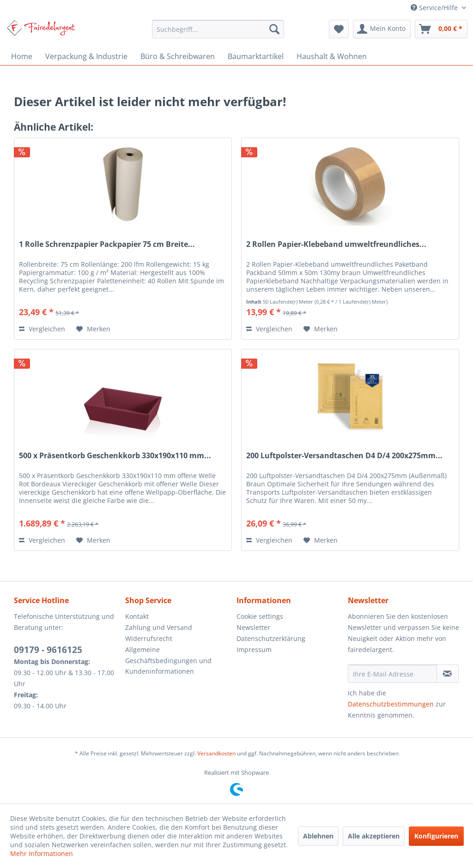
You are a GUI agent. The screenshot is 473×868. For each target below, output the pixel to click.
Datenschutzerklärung (271, 638)
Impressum (254, 650)
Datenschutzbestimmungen (391, 704)
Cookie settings (260, 616)
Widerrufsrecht (149, 638)
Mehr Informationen (42, 853)
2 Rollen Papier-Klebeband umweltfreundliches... (336, 244)
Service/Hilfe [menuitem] (435, 8)
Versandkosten (216, 753)
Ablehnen (318, 836)
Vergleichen (42, 329)
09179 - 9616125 (48, 650)
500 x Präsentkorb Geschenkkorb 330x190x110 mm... (115, 456)
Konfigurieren (436, 836)
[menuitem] (218, 29)
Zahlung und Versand (159, 627)
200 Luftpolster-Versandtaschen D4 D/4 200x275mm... (344, 456)
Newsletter (253, 627)
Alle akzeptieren (374, 836)
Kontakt (137, 616)
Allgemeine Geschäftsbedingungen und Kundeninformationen (168, 661)
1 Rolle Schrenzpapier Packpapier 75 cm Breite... (107, 244)
